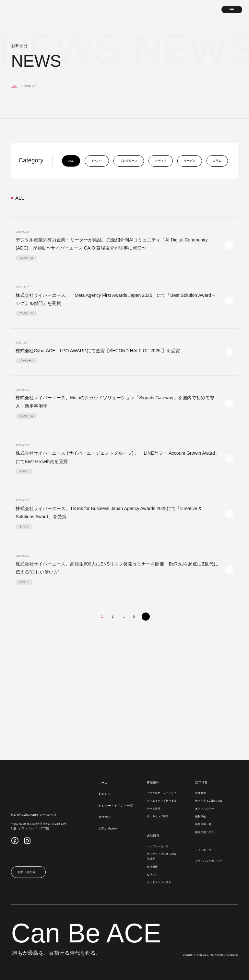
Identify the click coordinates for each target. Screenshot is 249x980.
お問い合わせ (109, 829)
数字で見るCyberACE (209, 801)
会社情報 (154, 835)
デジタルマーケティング (162, 793)
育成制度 (201, 793)
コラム (216, 161)
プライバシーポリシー (209, 861)
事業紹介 (154, 783)
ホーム (104, 783)
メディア (160, 161)
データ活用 (154, 809)
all (70, 161)
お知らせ (106, 794)
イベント (96, 161)
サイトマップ (204, 850)
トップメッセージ (158, 846)
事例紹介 (106, 817)
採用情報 (202, 783)
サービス (188, 161)
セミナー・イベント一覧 (117, 806)
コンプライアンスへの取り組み (162, 857)
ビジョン (153, 875)
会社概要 (153, 867)
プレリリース (128, 161)
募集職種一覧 (204, 824)
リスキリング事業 (158, 817)
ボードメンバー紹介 (160, 882)
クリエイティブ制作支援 (162, 801)
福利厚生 (201, 817)
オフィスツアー (205, 809)
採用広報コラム (205, 833)
